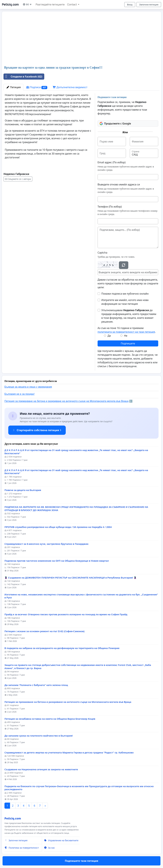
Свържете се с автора (18, 179)
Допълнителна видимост (70, 87)
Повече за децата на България (23, 490)
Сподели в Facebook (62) (23, 77)
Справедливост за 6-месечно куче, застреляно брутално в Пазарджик (46, 544)
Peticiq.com (10, 4)
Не (126, 336)
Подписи (37, 87)
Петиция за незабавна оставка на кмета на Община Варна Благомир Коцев (50, 719)
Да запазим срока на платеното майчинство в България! (39, 736)
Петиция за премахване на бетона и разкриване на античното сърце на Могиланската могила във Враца (66, 401)
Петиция (13, 87)
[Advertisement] (81, 39)
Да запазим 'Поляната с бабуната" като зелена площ (36, 685)
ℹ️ (131, 401)
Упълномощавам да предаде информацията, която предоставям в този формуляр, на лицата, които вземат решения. (129, 316)
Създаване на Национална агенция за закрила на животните (41, 769)
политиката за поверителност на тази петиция (126, 332)
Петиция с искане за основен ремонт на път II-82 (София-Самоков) (44, 631)
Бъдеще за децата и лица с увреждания (28, 387)
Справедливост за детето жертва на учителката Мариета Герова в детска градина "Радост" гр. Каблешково (69, 753)
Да (109, 336)
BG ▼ (27, 4)
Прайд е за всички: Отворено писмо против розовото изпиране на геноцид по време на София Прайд (66, 614)
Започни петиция (149, 5)
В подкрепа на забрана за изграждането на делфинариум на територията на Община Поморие (62, 648)
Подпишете (128, 343)
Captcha (102, 253)
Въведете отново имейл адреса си (119, 184)
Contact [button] (72, 4)
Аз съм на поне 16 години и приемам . (127, 330)
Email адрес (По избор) (112, 162)
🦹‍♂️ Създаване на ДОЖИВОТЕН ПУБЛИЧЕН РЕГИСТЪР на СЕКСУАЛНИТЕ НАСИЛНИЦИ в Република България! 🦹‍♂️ (71, 578)
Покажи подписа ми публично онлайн (125, 294)
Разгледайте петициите (50, 4)
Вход (130, 5)
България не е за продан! (19, 394)
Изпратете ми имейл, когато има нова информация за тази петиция (125, 302)
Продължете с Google (115, 123)
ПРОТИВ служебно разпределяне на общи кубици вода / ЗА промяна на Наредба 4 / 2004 (58, 527)
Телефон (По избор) (110, 207)
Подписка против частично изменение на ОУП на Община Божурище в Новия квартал (57, 561)
